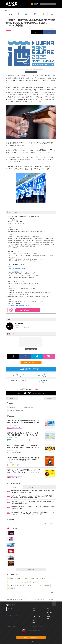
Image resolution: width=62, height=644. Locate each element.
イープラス (9, 597)
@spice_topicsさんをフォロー (14, 615)
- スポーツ (35, 620)
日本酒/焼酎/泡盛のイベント (30, 407)
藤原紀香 (47, 585)
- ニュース (49, 610)
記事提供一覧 (16, 626)
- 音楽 (34, 608)
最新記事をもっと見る (49, 523)
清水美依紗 (32, 582)
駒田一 (11, 579)
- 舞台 (34, 610)
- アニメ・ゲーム (36, 616)
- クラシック (35, 614)
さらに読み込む (36, 569)
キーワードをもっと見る (49, 593)
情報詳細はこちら (28, 310)
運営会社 (9, 626)
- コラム (48, 616)
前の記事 (11, 398)
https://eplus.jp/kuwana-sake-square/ (18, 268)
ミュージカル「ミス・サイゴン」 (17, 582)
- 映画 (34, 622)
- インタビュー (50, 612)
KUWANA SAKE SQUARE (15, 411)
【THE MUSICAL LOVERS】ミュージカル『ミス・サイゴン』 (25, 585)
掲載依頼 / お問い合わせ (26, 626)
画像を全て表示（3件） (31, 72)
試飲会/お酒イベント (14, 407)
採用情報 (35, 626)
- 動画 (48, 608)
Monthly (48, 487)
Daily (14, 487)
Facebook (11, 609)
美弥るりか (12, 589)
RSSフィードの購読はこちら (32, 362)
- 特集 (48, 618)
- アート (34, 618)
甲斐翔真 (25, 579)
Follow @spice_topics (18, 376)
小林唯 (18, 579)
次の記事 (51, 398)
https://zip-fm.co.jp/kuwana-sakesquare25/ (18, 305)
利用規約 (41, 626)
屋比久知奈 (34, 579)
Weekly (31, 487)
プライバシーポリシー (50, 626)
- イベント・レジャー (37, 612)
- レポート (49, 614)
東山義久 (43, 579)
